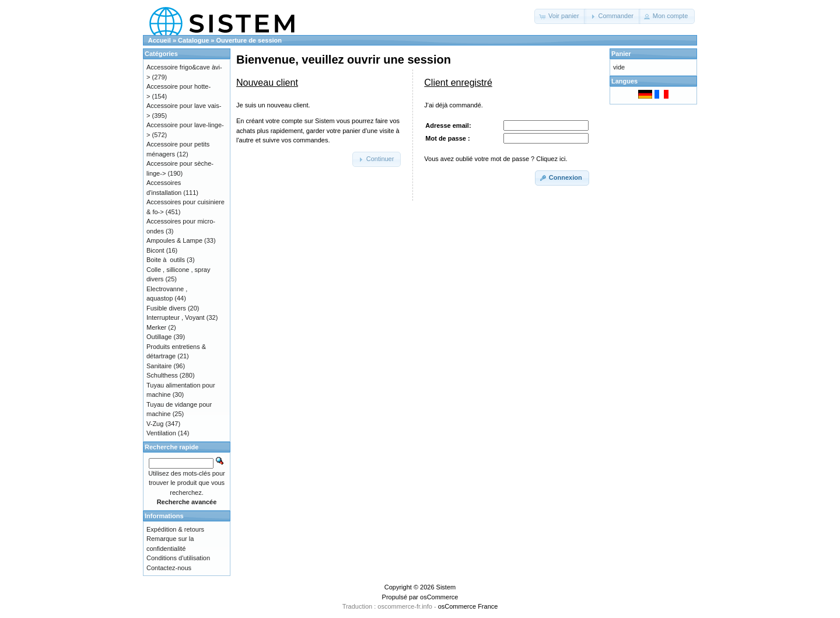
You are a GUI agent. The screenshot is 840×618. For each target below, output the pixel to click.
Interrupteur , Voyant (176, 317)
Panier (621, 54)
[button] (560, 16)
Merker (156, 327)
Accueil (160, 40)
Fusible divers (166, 308)
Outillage (159, 337)
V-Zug (155, 424)
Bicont (155, 250)
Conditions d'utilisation (178, 558)
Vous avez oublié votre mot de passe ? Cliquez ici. (496, 159)
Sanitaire (159, 366)
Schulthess (162, 375)
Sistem (446, 587)
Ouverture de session (249, 40)
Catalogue (193, 40)
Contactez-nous (169, 568)
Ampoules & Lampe (174, 240)
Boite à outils (166, 260)
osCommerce (439, 597)
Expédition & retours (175, 529)
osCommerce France (468, 606)
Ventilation (161, 433)
